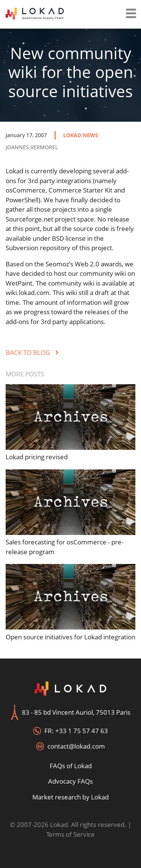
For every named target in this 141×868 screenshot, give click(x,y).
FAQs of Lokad (71, 766)
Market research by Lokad (70, 797)
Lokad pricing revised (37, 457)
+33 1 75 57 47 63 (82, 731)
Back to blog (32, 352)
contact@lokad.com (76, 746)
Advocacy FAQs (70, 781)
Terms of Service (70, 834)
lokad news (81, 135)
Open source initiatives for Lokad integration (70, 637)
